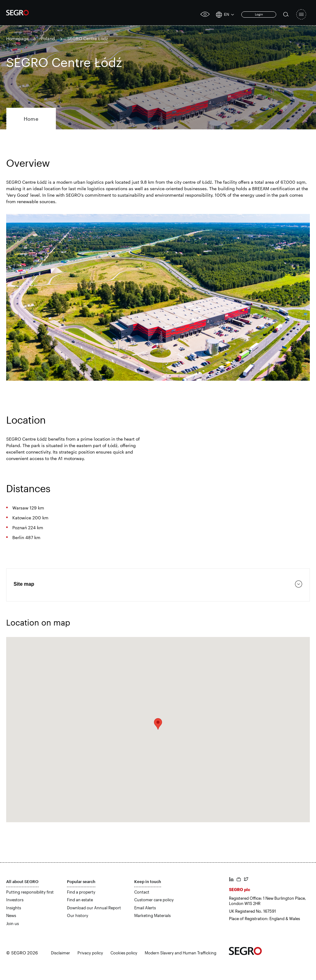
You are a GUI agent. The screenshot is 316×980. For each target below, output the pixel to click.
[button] (158, 724)
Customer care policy (154, 900)
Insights (14, 908)
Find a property (81, 892)
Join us (12, 923)
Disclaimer (60, 953)
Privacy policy (90, 953)
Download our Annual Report (94, 908)
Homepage (17, 38)
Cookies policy (124, 953)
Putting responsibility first (30, 892)
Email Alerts (145, 908)
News (11, 915)
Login (259, 14)
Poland (48, 38)
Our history (78, 915)
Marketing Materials (152, 915)
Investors (15, 900)
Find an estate (80, 900)
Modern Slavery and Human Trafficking (181, 953)
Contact (142, 892)
